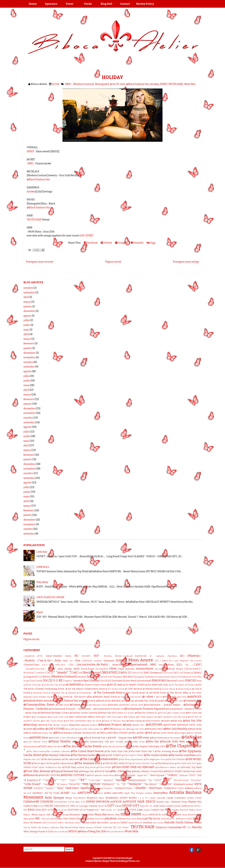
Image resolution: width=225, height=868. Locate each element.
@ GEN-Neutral (134, 689)
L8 (81, 810)
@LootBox (39, 729)
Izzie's (170, 806)
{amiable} (78, 681)
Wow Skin (190, 84)
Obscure (46, 819)
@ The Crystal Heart (134, 693)
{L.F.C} (108, 681)
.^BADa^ (52, 669)
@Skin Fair (152, 742)
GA (77, 806)
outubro (28, 288)
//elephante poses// (183, 784)
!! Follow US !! (167, 661)
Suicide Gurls (174, 822)
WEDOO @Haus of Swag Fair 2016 (87, 831)
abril (26, 297)
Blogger (129, 858)
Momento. (75, 815)
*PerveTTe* (74, 784)
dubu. (77, 802)
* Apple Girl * (142, 775)
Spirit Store (134, 823)
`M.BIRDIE (38, 788)
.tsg (156, 669)
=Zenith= (141, 788)
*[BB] (199, 775)
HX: (147, 806)
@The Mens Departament (131, 759)
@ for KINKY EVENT (134, 685)
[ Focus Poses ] (192, 669)
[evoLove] (168, 673)
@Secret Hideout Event (35, 742)
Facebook (91, 243)
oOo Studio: (56, 819)
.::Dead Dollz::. (118, 665)
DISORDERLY (61, 802)
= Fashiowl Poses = (123, 788)
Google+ (121, 243)
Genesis (93, 806)
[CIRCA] (135, 673)
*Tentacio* (135, 784)
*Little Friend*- (33, 784)
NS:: (38, 818)
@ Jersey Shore (167, 689)
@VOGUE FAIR (102, 771)
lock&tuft (123, 810)
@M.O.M (108, 729)
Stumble (137, 243)
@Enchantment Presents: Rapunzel (145, 709)
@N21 (57, 733)
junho (27, 325)
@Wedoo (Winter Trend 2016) (147, 771)
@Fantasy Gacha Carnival (84, 713)
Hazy (142, 806)
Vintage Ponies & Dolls (42, 832)
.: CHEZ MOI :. (60, 665)
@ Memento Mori (39, 693)
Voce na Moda (61, 832)
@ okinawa (71, 693)
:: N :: (151, 656)
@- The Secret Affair (81, 697)
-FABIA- (68, 656)
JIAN (185, 806)
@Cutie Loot (62, 705)
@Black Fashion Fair (138, 84)
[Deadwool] (156, 673)
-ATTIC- (40, 656)
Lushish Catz (158, 810)
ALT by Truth (52, 793)
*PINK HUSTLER (91, 784)
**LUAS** (72, 780)
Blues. (102, 798)
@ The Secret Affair (178, 693)
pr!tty (149, 818)
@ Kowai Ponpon (184, 689)
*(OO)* (192, 775)
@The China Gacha (35, 751)
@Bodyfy (116, 701)
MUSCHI (154, 815)
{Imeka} (95, 681)
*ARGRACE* (108, 780)
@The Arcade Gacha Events (82, 746)
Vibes (26, 832)
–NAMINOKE (140, 656)
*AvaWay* (121, 780)
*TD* (124, 784)
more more (131, 814)
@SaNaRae (191, 737)
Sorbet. (105, 823)
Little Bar (42, 552)
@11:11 (159, 697)
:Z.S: (157, 661)
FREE (47, 806)
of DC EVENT (87, 236)
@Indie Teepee (61, 725)
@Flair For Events (126, 713)
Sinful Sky (96, 823)
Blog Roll (106, 4)
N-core (163, 815)
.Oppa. (121, 669)
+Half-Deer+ (72, 788)
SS (141, 823)
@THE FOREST (114, 755)
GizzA (118, 806)
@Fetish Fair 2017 (107, 713)
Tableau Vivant (193, 822)
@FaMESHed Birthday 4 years (53, 713)
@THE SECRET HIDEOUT (116, 763)
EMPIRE (91, 802)
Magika (175, 810)
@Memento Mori (154, 729)
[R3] (125, 677)
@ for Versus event (115, 689)
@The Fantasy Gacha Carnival (88, 755)
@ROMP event (141, 738)
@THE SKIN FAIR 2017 (186, 763)
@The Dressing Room (166, 751)
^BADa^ (60, 788)
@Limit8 (28, 729)
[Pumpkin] (118, 677)
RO (32, 823)
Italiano (163, 806)
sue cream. (158, 823)
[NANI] (96, 677)
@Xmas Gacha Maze (105, 775)
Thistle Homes (86, 828)
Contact (125, 4)
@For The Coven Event (52, 721)
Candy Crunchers (176, 798)
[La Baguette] (31, 677)
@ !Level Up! (35, 685)
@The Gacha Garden (156, 755)
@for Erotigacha (40, 717)
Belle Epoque (55, 798)
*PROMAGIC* (108, 784)
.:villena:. (170, 665)
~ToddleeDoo (170, 788)
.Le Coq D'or (102, 669)
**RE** (82, 780)
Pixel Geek (131, 819)
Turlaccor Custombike (168, 827)
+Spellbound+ (88, 788)
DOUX (71, 802)
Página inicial (113, 262)
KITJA (50, 810)
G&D (72, 806)
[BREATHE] (109, 672)
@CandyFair (161, 701)
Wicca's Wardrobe (115, 832)
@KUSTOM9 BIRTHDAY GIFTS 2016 (182, 725)
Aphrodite (118, 793)
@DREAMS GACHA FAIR (131, 705)
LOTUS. (132, 810)
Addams (189, 788)
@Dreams (113, 705)
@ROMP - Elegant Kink (120, 738)
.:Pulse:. (161, 665)
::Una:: (78, 661)
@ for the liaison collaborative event (85, 689)
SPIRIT (164, 84)
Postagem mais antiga (186, 262)
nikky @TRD (29, 819)
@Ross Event (157, 738)
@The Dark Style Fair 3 (141, 751)
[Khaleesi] (189, 673)
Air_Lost (27, 793)
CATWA (190, 798)
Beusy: (69, 798)
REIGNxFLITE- (168, 819)
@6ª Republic (170, 697)
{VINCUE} (190, 681)
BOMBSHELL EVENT (117, 798)
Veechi (197, 827)
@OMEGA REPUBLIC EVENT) (112, 733)
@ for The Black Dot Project (182, 685)
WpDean (98, 861)
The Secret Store (69, 828)
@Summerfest (194, 742)
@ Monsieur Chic (57, 693)
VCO (189, 828)
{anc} (87, 681)
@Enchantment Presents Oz (108, 709)
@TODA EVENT (104, 767)
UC (184, 827)
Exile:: (167, 802)
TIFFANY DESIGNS (103, 828)
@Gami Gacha (134, 721)
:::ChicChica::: (172, 656)
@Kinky (127, 725)
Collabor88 (31, 802)
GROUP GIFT (131, 806)
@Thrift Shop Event (86, 767)
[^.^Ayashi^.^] (62, 672)
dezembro (29, 311)
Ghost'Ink (102, 806)
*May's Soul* (49, 784)
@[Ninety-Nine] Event (105, 697)
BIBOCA (111, 858)
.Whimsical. (169, 669)
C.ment (152, 798)
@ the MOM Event (156, 693)
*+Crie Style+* (95, 780)
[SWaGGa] (187, 677)
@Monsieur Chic (45, 733)
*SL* (118, 784)
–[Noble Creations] (123, 656)
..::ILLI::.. (179, 665)
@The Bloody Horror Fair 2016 (117, 747)
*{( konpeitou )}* (32, 780)
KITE (44, 810)
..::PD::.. (187, 665)
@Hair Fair (176, 721)
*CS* (167, 780)
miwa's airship (62, 815)
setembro (29, 293)
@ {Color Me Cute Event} (54, 685)
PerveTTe (99, 819)
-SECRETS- (86, 656)
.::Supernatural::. (137, 664)
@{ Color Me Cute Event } (130, 697)
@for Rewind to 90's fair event (173, 717)
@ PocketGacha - (85, 693)
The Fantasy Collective (48, 828)
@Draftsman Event (98, 705)
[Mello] (47, 677)
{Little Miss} (130, 681)
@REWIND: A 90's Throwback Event (66, 738)
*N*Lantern (62, 784)
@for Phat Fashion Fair (147, 717)
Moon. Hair (114, 815)
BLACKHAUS (80, 798)
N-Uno (171, 815)
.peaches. (130, 669)
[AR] (80, 673)
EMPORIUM (103, 802)
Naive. (178, 815)
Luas (140, 810)
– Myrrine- (107, 656)
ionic (156, 806)
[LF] (40, 677)
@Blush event (103, 701)
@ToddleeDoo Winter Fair (168, 767)
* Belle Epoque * (157, 775)
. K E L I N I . (47, 665)
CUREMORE (47, 802)
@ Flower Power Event (94, 685)
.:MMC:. (68, 84)
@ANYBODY (194, 697)
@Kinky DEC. (139, 725)
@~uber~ (149, 697)
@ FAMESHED (74, 685)
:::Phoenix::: (194, 656)
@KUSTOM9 (154, 725)
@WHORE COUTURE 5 (74, 775)
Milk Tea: (51, 815)
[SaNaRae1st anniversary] (157, 677)
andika (107, 793)
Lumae (147, 810)
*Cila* (150, 780)
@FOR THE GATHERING (75, 721)
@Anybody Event (33, 701)
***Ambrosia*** (51, 780)
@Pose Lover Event (163, 733)
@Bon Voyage (128, 701)
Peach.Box (89, 819)
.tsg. (160, 669)
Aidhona (198, 788)
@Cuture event (79, 705)
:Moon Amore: (141, 660)
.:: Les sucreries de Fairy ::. (92, 664)
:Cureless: (98, 661)
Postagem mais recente (40, 262)
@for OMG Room (110, 717)
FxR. (68, 806)
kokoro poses (61, 810)
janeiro (28, 306)
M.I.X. (168, 810)
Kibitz (31, 810)
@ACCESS (182, 697)
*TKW (161, 784)
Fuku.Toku (60, 806)
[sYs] (194, 677)
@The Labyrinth (71, 759)
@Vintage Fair (86, 771)
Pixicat (140, 819)
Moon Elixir (88, 815)
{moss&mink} (144, 681)
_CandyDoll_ (29, 656)
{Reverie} (172, 681)
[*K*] (49, 673)
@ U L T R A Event (60, 697)
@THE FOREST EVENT (133, 755)
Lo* (115, 810)
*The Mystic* (150, 784)
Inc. (151, 806)
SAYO (45, 823)
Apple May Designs (134, 793)
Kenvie (191, 806)
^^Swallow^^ (50, 788)
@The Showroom (165, 763)
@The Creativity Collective (57, 751)
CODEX (198, 798)
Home (33, 4)
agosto (27, 316)
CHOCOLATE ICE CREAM (50, 597)
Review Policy (145, 4)
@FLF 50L (162, 713)
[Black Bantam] (92, 673)
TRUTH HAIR (176, 84)
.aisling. (68, 669)
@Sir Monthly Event (135, 742)
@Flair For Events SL (146, 713)
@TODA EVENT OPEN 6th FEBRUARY (133, 767)
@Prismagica (180, 733)
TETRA (34, 828)
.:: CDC (70, 665)
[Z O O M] (56, 680)
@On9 (149, 733)
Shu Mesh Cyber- (73, 823)
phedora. (111, 818)
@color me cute (175, 701)
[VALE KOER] (36, 681)
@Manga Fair (120, 729)
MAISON (184, 810)
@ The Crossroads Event (108, 693)
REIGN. (157, 819)
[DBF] (147, 673)
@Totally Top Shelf (191, 767)
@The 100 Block (55, 747)
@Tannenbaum (31, 747)
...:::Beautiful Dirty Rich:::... (35, 669)
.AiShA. (60, 669)
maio (26, 330)
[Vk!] (46, 681)
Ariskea (155, 84)
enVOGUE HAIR (134, 802)
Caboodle (161, 798)
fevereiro (29, 343)
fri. (52, 806)
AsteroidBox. (161, 793)
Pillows (122, 819)
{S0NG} (181, 681)
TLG (120, 828)
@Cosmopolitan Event (39, 705)
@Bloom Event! (87, 701)
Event (70, 4)
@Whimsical (31, 775)
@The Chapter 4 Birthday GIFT (149, 747)
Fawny (192, 802)
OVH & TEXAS (76, 819)
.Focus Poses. (88, 669)
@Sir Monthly (117, 742)
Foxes (41, 806)
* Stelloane (183, 775)
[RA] (130, 677)
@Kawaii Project (110, 725)
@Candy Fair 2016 (145, 701)
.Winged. (180, 669)
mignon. (42, 815)
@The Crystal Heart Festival (87, 751)
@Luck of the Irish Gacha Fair (89, 729)
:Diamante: (109, 661)
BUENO (133, 798)
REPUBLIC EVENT (184, 819)
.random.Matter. (145, 669)
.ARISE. (76, 669)
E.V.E (83, 802)
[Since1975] (176, 677)
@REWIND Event (39, 738)
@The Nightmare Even (155, 759)
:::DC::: (182, 656)
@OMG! (141, 733)
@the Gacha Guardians (182, 755)
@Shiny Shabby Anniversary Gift (91, 742)
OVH (65, 819)
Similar (86, 823)
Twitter (106, 243)
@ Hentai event (151, 689)
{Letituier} (117, 681)
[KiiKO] (198, 673)
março (27, 302)
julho (26, 320)
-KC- (76, 656)
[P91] (110, 677)
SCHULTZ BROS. (56, 823)
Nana (185, 815)
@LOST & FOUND (55, 729)
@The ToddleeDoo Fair (50, 767)
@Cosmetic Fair (192, 701)
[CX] (141, 673)
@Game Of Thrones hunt (114, 721)
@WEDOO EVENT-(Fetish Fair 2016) (182, 771)
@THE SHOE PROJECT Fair (142, 763)
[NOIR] (104, 677)
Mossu (145, 815)
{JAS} (102, 681)
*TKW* (169, 784)
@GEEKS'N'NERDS (151, 721)
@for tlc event (94, 721)
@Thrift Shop (69, 767)
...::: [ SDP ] (196, 665)
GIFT (111, 806)
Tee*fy (27, 828)
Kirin (38, 810)
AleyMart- (38, 793)
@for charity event (176, 713)
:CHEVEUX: (87, 661)
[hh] (175, 673)
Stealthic (148, 823)
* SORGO (172, 775)
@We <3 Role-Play (121, 771)
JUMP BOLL (43, 567)
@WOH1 (91, 775)
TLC (115, 828)
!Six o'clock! (196, 661)
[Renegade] (102, 84)
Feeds (88, 4)
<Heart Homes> (105, 788)
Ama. (74, 793)
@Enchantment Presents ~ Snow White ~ (71, 709)
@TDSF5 (42, 747)
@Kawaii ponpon (89, 725)
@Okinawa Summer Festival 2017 (78, 733)
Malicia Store (195, 810)
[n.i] (89, 677)
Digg (151, 243)
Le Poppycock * (92, 810)
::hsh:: (65, 661)
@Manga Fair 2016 (135, 729)
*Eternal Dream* (181, 780)
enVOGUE (116, 802)
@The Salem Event (64, 763)
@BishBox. (49, 701)
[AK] (75, 673)
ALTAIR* (66, 793)
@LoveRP (70, 729)
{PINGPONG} (159, 681)
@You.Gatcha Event (125, 775)
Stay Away (42, 582)
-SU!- (96, 656)
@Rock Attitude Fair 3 (95, 738)
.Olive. (113, 669)
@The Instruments (51, 759)
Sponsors (51, 4)
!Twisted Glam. (31, 665)
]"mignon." (68, 681)
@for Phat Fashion (127, 717)
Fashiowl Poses (179, 802)
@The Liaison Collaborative (99, 759)
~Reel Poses (155, 788)
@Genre (166, 721)
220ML (181, 788)
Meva (34, 815)
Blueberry (92, 798)
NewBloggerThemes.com (129, 861)
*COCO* (158, 780)
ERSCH (150, 802)
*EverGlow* (196, 780)
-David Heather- (54, 656)
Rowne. (38, 823)
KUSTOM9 (73, 810)
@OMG (132, 733)
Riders (27, 823)
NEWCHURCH (195, 815)
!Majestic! (184, 661)
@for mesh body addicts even (85, 717)
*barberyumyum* (137, 780)
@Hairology (30, 725)
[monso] (82, 677)
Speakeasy (115, 823)
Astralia (177, 792)
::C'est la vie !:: (45, 661)
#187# (198, 784)
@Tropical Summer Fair (65, 771)
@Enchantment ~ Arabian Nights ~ (163, 705)
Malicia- (27, 815)
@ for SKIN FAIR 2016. (157, 685)
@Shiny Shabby (60, 741)
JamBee (178, 806)
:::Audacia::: (160, 656)
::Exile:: (58, 661)
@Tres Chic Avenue (37, 771)
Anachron (98, 793)
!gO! (177, 661)
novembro (29, 357)
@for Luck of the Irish (58, 717)
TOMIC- (126, 828)
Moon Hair (101, 815)
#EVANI (28, 788)
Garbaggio (83, 806)
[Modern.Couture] (84, 84)
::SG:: (71, 661)
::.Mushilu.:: (30, 661)
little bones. (107, 810)
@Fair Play (31, 713)
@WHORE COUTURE (49, 775)
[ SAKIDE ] (41, 673)
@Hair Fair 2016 (192, 721)
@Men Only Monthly (175, 729)
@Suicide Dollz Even (172, 742)
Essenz (160, 802)
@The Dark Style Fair (116, 751)
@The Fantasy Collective (56, 755)
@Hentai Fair (45, 725)
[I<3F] (181, 673)
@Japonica (75, 725)
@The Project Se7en (42, 763)
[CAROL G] (124, 673)
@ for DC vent (117, 84)
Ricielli (197, 819)
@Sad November (172, 738)
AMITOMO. (85, 793)
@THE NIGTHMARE (175, 759)
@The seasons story (88, 763)
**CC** (63, 780)
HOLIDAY (112, 77)
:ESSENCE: (121, 661)
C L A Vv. (143, 798)
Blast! (40, 612)
